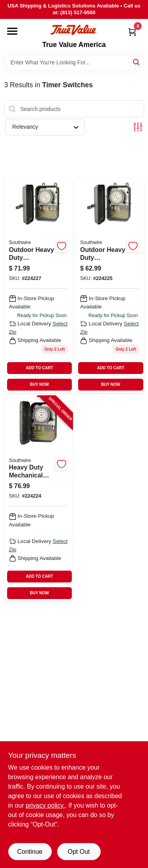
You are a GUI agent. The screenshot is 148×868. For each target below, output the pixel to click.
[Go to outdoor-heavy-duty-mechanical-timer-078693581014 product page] (110, 286)
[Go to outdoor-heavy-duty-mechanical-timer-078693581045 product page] (39, 286)
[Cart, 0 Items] (132, 32)
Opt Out (79, 852)
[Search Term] (74, 62)
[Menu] (12, 31)
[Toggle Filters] (138, 127)
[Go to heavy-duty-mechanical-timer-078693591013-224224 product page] (39, 499)
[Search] (137, 62)
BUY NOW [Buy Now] (39, 384)
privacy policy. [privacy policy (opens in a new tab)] (45, 805)
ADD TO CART (40, 368)
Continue (30, 852)
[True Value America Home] (74, 30)
